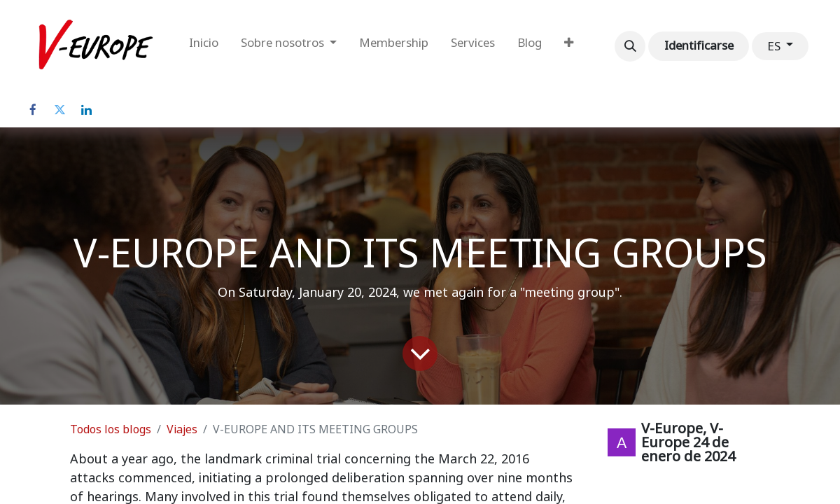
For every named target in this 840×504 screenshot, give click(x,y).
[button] (630, 46)
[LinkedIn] (86, 110)
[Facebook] (33, 110)
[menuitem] (204, 46)
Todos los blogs (111, 429)
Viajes (182, 429)
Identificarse (699, 45)
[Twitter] (59, 110)
